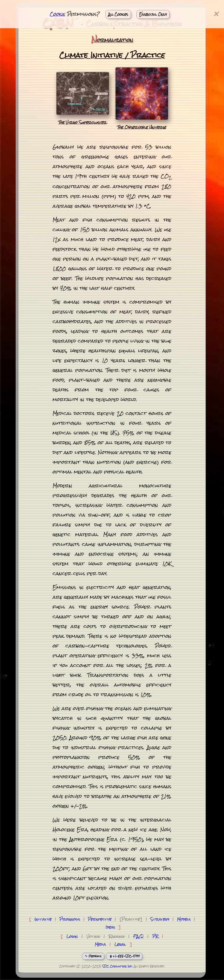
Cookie (58, 14)
